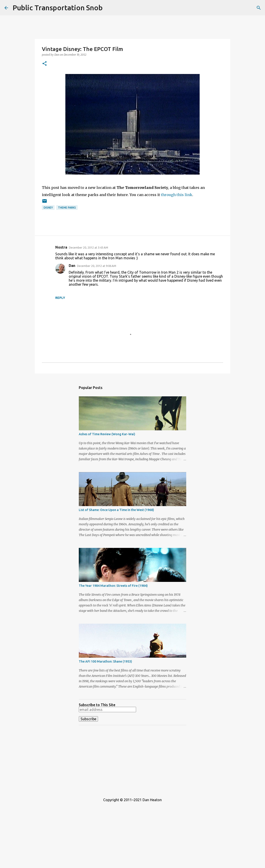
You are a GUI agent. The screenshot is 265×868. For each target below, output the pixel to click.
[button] (45, 64)
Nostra (61, 247)
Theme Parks (67, 208)
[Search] (259, 8)
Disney (48, 208)
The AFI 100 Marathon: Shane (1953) (105, 661)
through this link (177, 195)
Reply (60, 298)
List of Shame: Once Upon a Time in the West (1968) (116, 510)
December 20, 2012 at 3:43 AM (89, 247)
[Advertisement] (132, 760)
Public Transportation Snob (58, 8)
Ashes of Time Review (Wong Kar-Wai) (107, 434)
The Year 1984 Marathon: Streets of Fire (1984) (113, 586)
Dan (72, 266)
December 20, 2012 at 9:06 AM (97, 266)
